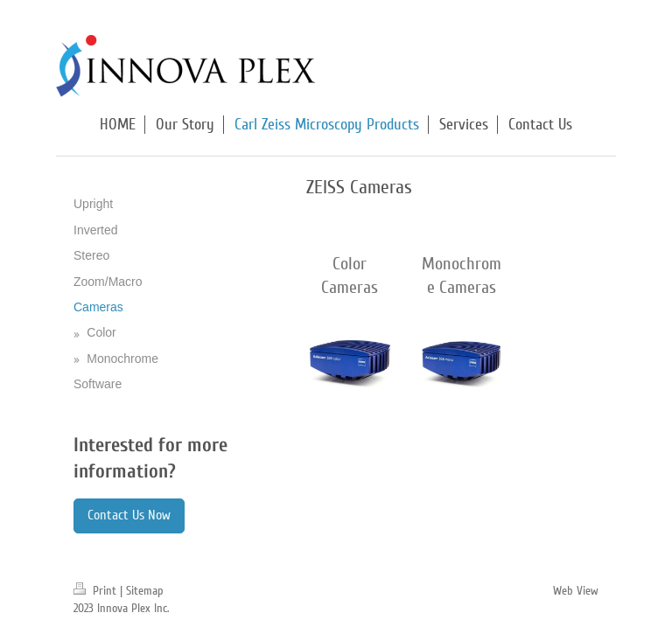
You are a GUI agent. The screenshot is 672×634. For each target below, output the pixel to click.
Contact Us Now (129, 515)
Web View (576, 591)
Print (97, 591)
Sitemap (145, 591)
